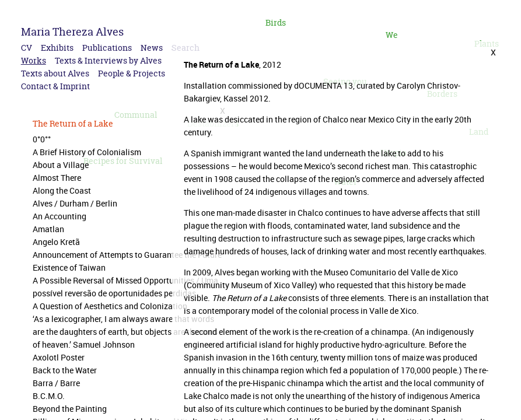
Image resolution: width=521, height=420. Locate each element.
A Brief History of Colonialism (87, 152)
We (392, 35)
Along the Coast (62, 190)
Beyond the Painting (70, 409)
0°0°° (42, 139)
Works (34, 60)
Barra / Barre (56, 383)
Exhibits (57, 48)
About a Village (61, 165)
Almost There (57, 178)
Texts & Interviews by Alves (108, 60)
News (152, 48)
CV (27, 48)
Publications (107, 48)
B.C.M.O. (49, 396)
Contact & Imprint (55, 86)
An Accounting (60, 216)
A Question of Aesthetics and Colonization (110, 306)
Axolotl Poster (59, 357)
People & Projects (132, 73)
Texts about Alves (55, 73)
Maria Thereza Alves (72, 32)
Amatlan (48, 229)
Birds (276, 22)
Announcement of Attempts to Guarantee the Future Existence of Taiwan (127, 261)
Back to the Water (65, 370)
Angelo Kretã (56, 242)
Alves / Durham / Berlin (75, 203)
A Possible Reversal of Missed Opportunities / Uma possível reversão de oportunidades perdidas (125, 287)
